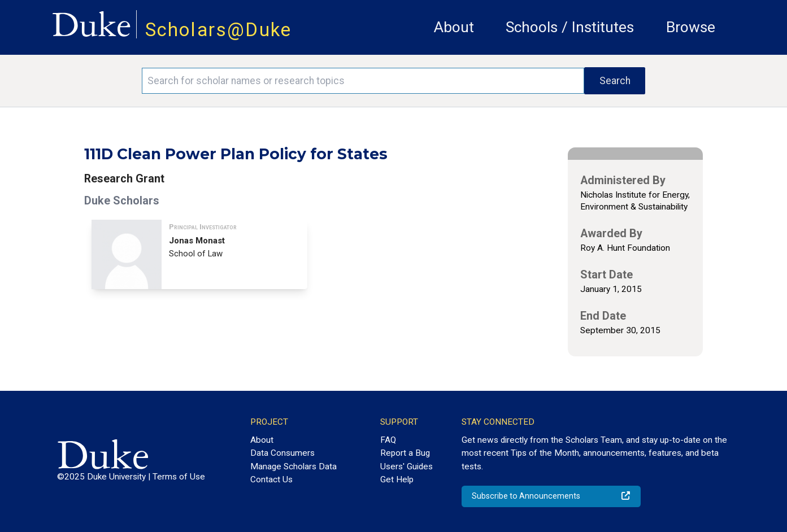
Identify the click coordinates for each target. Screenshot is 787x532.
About (454, 27)
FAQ (388, 440)
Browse (691, 27)
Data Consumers (282, 453)
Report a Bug (405, 453)
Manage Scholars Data (294, 466)
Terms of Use (179, 477)
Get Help (397, 479)
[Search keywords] (363, 81)
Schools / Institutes (570, 27)
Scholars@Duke (219, 30)
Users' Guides (406, 466)
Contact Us (271, 479)
